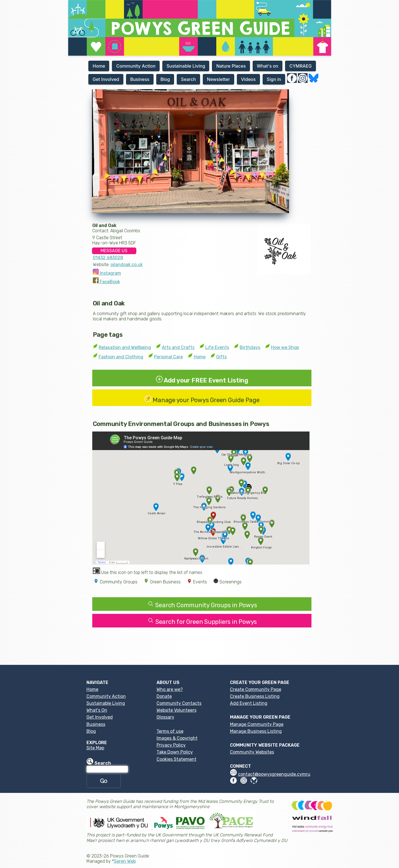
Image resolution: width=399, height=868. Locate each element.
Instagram (107, 273)
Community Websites (252, 752)
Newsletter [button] (218, 79)
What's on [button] (268, 66)
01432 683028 (108, 258)
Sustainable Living (106, 703)
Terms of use (170, 731)
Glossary (165, 717)
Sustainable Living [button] (186, 66)
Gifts (221, 357)
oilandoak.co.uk (127, 265)
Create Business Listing (255, 696)
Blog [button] (165, 79)
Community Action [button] (136, 66)
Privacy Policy (171, 745)
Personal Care (168, 357)
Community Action (106, 696)
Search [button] (188, 79)
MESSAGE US (114, 251)
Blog (91, 731)
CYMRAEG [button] (300, 66)
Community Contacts (179, 703)
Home (200, 357)
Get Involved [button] (106, 79)
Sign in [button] (274, 79)
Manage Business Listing (256, 731)
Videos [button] (248, 79)
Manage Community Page (257, 724)
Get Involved (100, 717)
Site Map (95, 748)
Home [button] (99, 66)
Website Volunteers (177, 710)
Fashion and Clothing (121, 357)
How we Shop (285, 347)
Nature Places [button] (231, 66)
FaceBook (106, 282)
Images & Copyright (177, 738)
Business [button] (140, 79)
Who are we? (170, 689)
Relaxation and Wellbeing (125, 347)
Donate (164, 696)
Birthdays (250, 347)
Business (96, 724)
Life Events (217, 347)
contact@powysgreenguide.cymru (274, 774)
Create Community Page (256, 689)
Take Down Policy (175, 752)
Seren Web (125, 861)
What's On (97, 710)
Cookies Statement (177, 759)
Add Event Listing (249, 703)
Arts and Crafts (178, 347)
